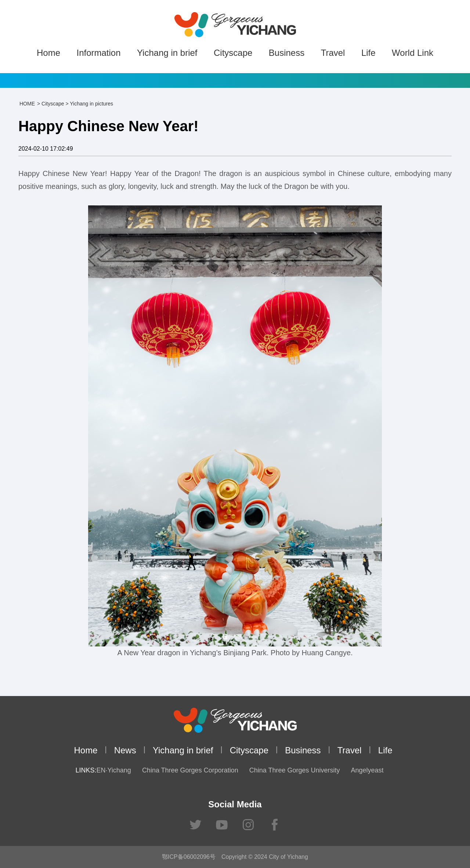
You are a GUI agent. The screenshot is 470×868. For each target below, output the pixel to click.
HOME (27, 104)
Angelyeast (367, 770)
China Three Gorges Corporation (190, 770)
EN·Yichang (113, 770)
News (125, 750)
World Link (413, 53)
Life (368, 53)
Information (98, 53)
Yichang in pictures (91, 104)
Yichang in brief (167, 53)
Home (48, 53)
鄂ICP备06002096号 (189, 857)
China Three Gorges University (295, 770)
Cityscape (233, 53)
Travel (333, 53)
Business (287, 53)
